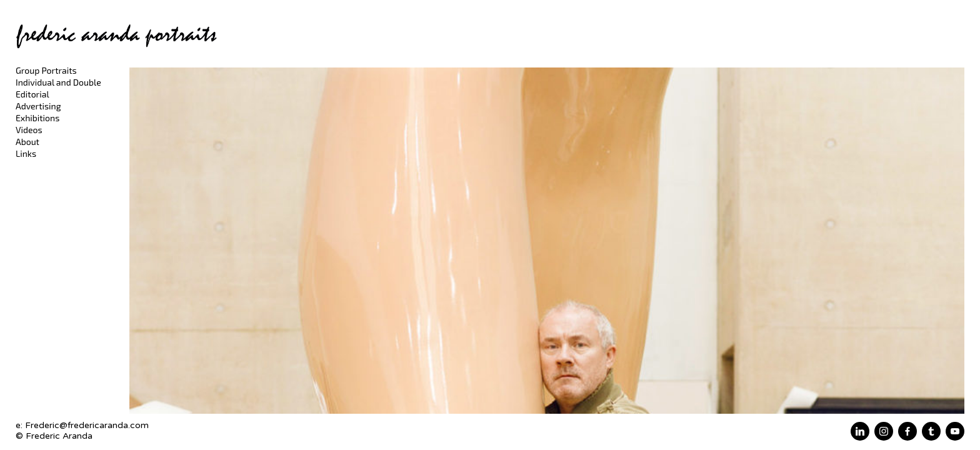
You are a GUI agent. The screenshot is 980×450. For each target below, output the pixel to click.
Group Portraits (46, 70)
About (27, 142)
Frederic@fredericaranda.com (87, 425)
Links (26, 153)
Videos (29, 130)
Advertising (38, 106)
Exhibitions (37, 118)
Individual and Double (58, 82)
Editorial (32, 94)
